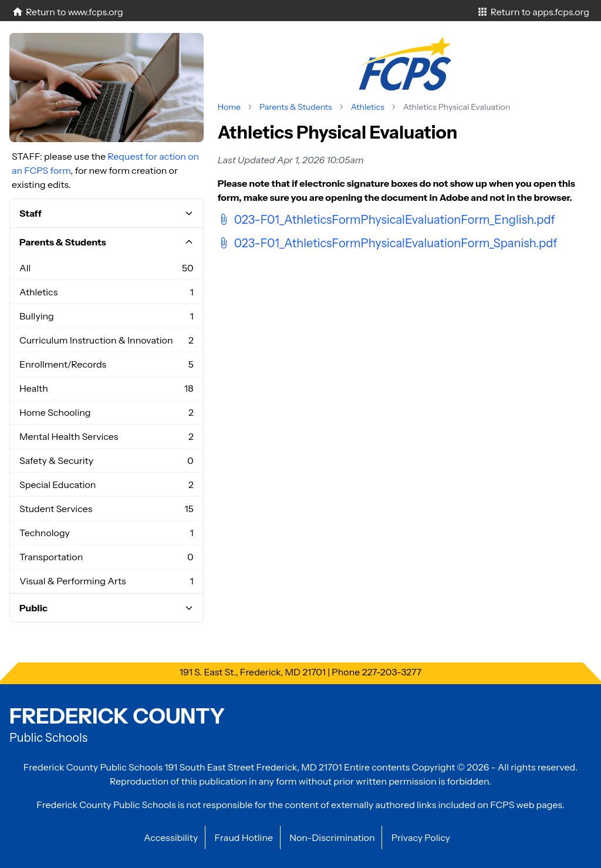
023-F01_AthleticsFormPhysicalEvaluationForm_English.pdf (386, 220)
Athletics (368, 107)
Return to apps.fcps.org (533, 12)
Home (229, 107)
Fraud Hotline (244, 837)
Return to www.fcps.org (67, 12)
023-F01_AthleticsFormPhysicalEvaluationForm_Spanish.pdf (388, 243)
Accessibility (171, 837)
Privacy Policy (421, 837)
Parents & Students (296, 107)
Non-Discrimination (332, 837)
